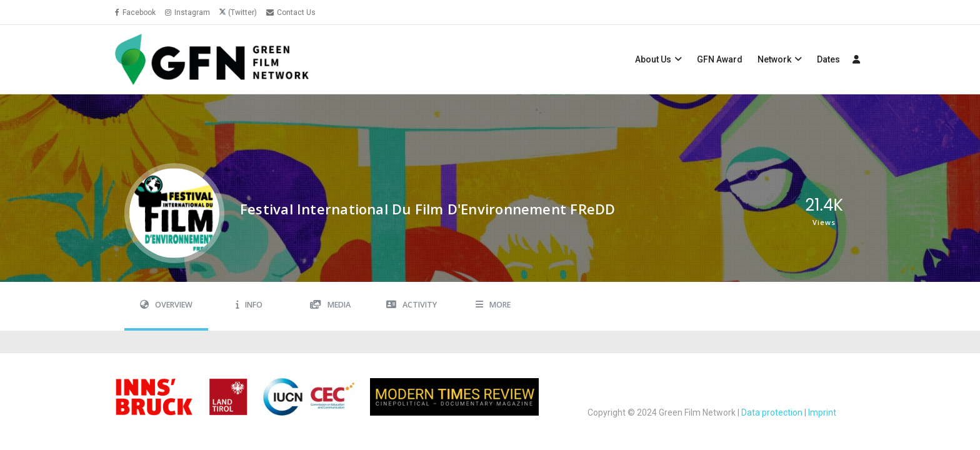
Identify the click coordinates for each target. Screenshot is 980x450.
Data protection (772, 412)
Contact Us (291, 12)
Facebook (135, 12)
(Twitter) (242, 12)
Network (774, 59)
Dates (828, 59)
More (493, 305)
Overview (166, 305)
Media (330, 305)
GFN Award (720, 59)
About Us (653, 59)
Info (249, 305)
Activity (412, 305)
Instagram (187, 12)
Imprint (822, 412)
